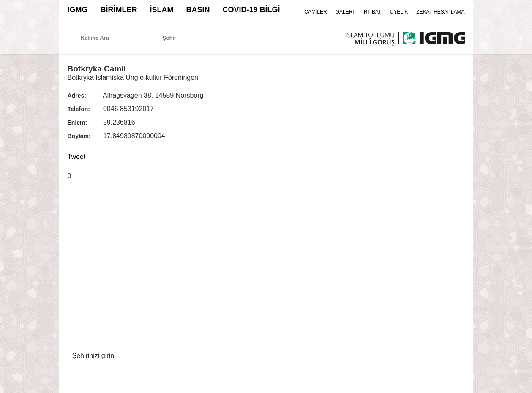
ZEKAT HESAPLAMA (440, 12)
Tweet (77, 157)
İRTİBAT (372, 12)
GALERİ (345, 12)
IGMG (78, 10)
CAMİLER (315, 12)
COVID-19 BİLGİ (251, 10)
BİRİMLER (119, 10)
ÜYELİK (399, 12)
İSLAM (162, 10)
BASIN (198, 10)
